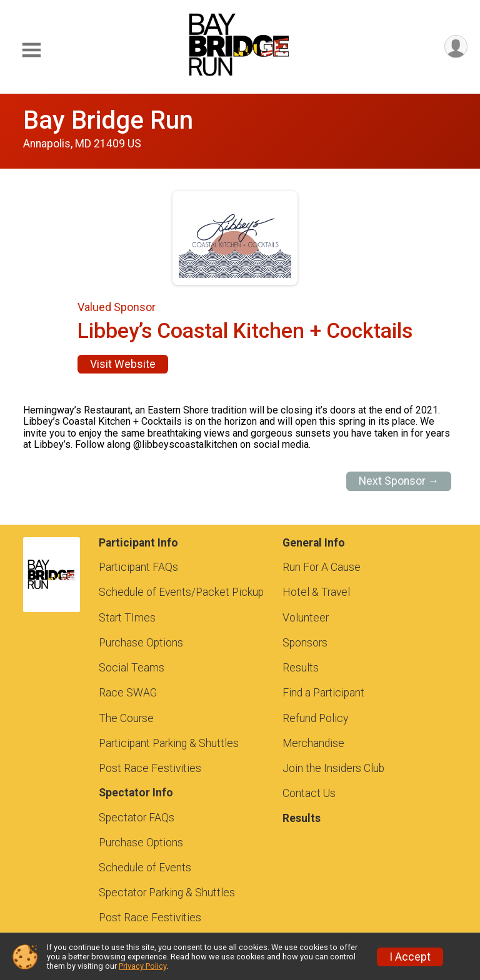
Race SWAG (128, 693)
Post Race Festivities (150, 768)
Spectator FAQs (137, 818)
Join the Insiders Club (333, 768)
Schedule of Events (145, 868)
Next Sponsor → (399, 481)
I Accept (410, 957)
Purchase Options (141, 643)
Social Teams (132, 668)
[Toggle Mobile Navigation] (31, 50)
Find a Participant (323, 693)
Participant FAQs (138, 567)
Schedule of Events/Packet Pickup (181, 592)
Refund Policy (315, 718)
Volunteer (306, 618)
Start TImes (127, 618)
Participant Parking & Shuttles (169, 743)
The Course (126, 718)
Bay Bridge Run (108, 120)
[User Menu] (456, 47)
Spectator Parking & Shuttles (167, 893)
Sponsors (305, 643)
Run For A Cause (322, 567)
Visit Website (123, 364)
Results (301, 668)
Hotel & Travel (316, 592)
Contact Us (309, 793)
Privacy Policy (142, 966)
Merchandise (313, 743)
